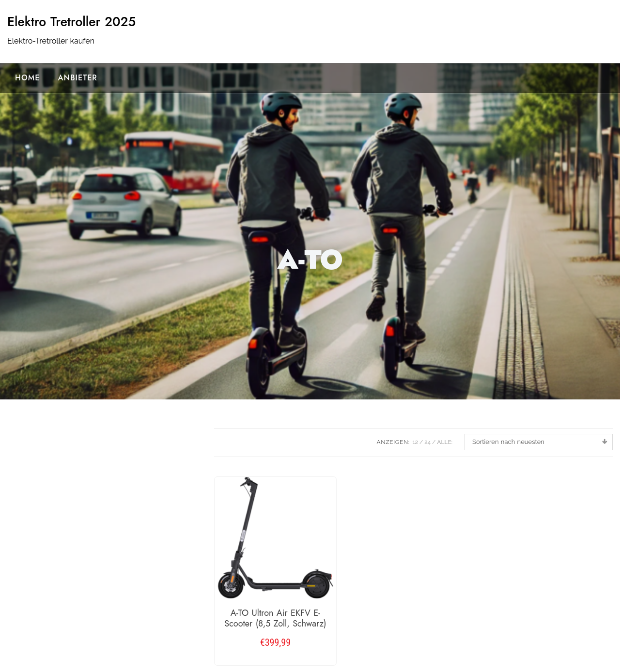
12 (415, 442)
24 (427, 442)
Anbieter (77, 78)
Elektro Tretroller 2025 (71, 22)
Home (27, 78)
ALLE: (445, 442)
